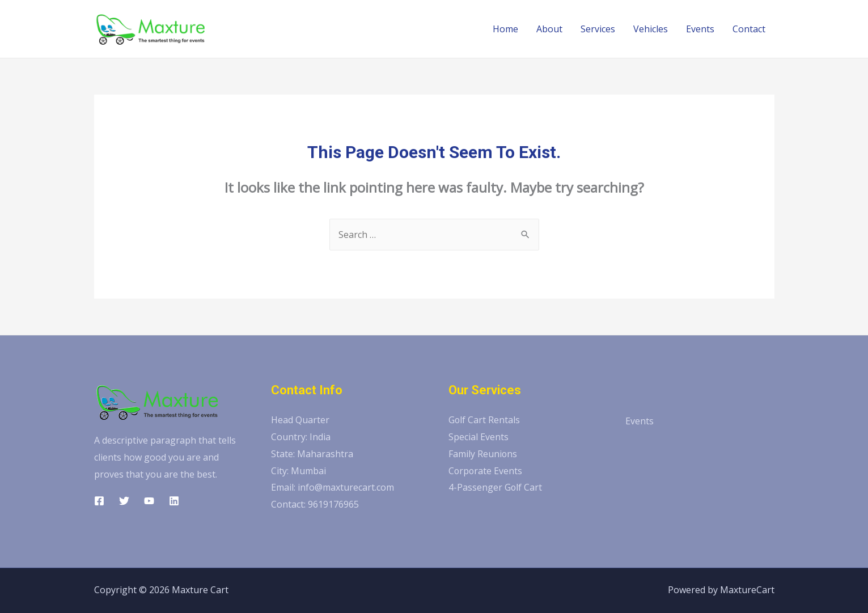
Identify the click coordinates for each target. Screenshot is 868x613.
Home (505, 29)
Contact (749, 29)
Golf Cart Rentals (484, 420)
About (549, 29)
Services (598, 29)
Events (700, 29)
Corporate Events (486, 471)
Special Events (479, 437)
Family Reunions (483, 454)
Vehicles (651, 29)
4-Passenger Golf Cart (496, 487)
